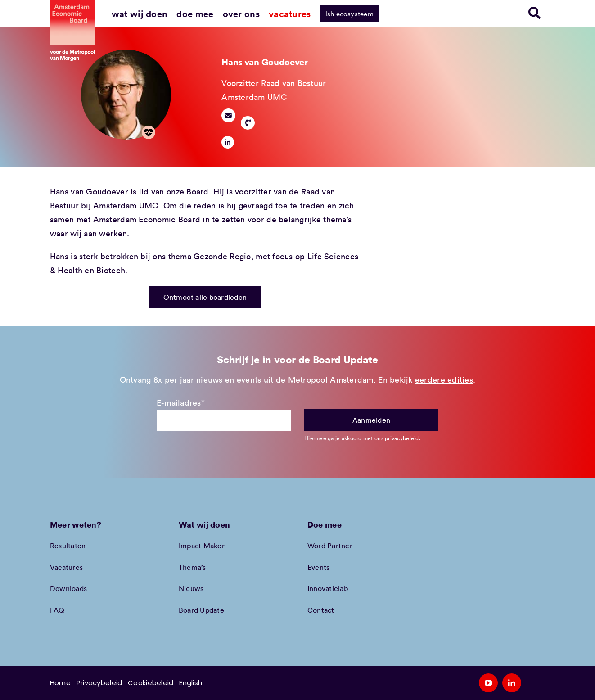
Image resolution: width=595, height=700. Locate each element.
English (191, 683)
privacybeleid (402, 438)
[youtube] (488, 683)
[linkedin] (228, 142)
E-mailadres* (181, 402)
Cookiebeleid (151, 683)
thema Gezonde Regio (210, 256)
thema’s (337, 219)
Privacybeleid (99, 683)
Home (60, 683)
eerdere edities (444, 379)
